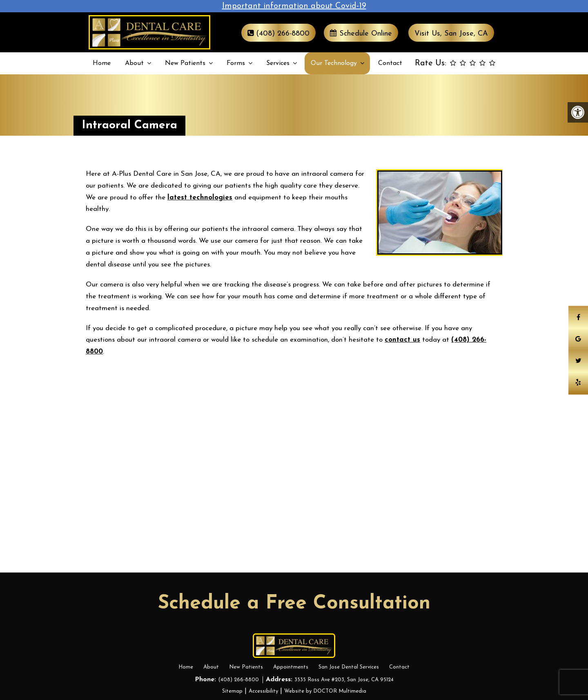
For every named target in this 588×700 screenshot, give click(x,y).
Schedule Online (361, 34)
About (134, 63)
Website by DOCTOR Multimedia (325, 691)
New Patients (185, 63)
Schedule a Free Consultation (294, 604)
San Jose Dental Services (349, 667)
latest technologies (200, 198)
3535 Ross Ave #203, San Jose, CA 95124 (344, 680)
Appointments (291, 667)
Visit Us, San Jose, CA (451, 34)
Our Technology (334, 63)
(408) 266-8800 (278, 34)
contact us (402, 340)
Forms (236, 63)
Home (102, 63)
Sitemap (232, 691)
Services (278, 63)
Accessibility (263, 691)
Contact (390, 63)
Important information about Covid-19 (294, 6)
